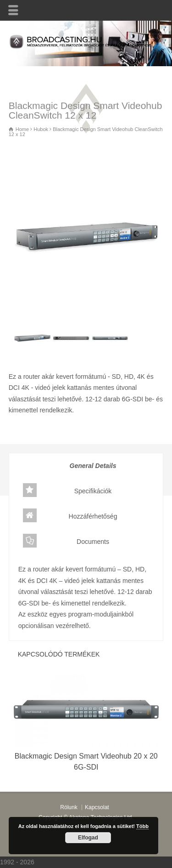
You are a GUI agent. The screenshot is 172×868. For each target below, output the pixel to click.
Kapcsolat (97, 807)
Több (142, 826)
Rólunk (69, 807)
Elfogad (88, 838)
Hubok (44, 429)
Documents (66, 541)
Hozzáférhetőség (70, 515)
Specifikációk (67, 490)
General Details (70, 465)
